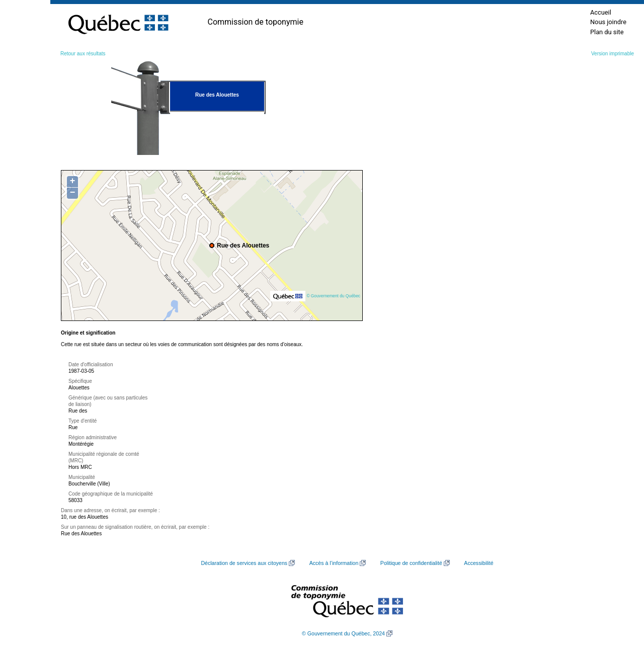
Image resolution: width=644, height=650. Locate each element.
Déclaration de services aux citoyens (244, 563)
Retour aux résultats (83, 54)
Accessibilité (478, 563)
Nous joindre (608, 22)
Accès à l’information (334, 563)
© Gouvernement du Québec (333, 296)
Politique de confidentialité (411, 563)
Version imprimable (613, 54)
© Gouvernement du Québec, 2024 (343, 633)
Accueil (601, 12)
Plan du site (607, 32)
